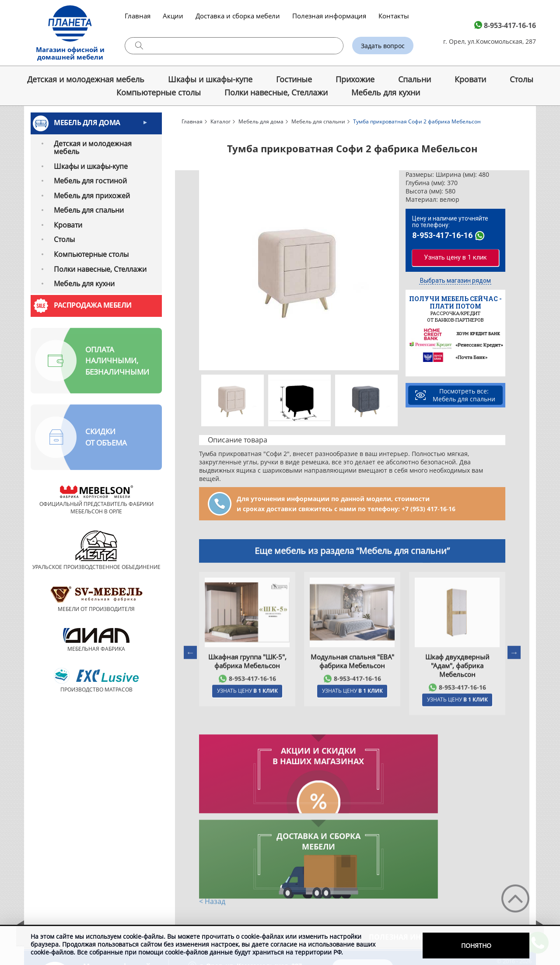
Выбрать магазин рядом (455, 281)
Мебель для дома (87, 123)
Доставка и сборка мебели (238, 16)
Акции (173, 16)
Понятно (476, 946)
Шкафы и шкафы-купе (210, 79)
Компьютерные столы (159, 92)
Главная (138, 16)
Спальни (415, 79)
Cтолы (521, 79)
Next (393, 270)
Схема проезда (220, 898)
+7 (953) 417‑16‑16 (429, 509)
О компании (60, 852)
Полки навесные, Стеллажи (276, 92)
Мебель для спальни (89, 210)
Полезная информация (329, 16)
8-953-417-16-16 (510, 25)
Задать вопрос (383, 46)
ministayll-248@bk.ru (383, 917)
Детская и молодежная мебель (86, 79)
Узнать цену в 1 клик (455, 257)
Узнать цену (247, 714)
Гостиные (294, 79)
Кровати (470, 79)
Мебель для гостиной (90, 181)
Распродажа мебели (93, 305)
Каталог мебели (139, 852)
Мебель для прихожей (92, 196)
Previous (205, 270)
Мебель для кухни (386, 92)
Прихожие (355, 79)
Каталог (220, 121)
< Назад (212, 817)
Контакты (394, 16)
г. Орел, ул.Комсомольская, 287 (490, 41)
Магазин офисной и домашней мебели (70, 53)
